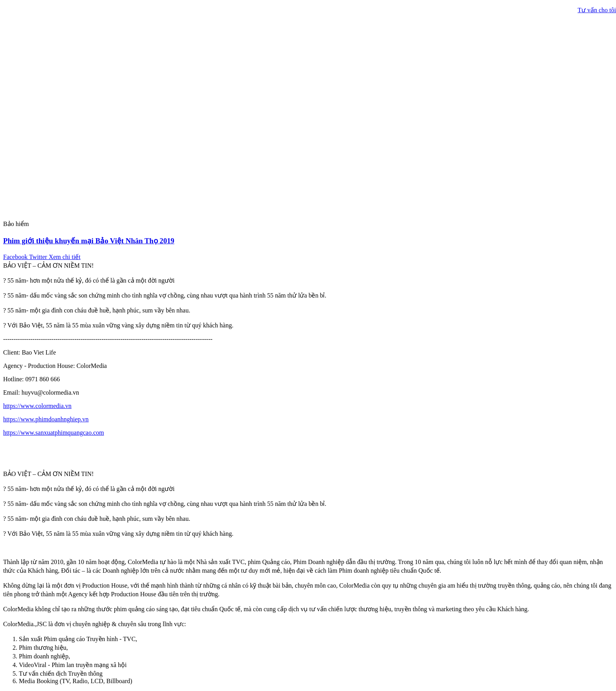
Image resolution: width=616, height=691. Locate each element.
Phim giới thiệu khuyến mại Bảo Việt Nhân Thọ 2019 (89, 241)
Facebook (16, 257)
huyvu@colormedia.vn (50, 392)
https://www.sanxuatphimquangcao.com (54, 433)
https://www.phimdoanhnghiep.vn (46, 419)
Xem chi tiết (65, 257)
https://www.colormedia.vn (37, 406)
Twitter (39, 257)
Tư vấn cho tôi (597, 10)
